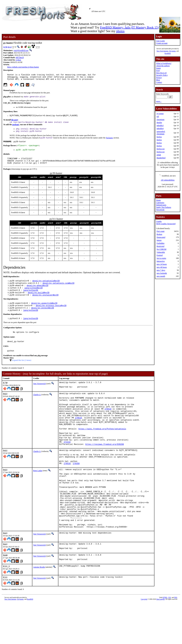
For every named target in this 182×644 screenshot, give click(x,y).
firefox (159, 137)
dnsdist (159, 122)
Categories (160, 203)
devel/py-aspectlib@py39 (44, 312)
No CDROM (161, 249)
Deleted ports (161, 205)
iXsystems (172, 51)
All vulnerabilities (168, 180)
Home (158, 200)
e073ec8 (20, 58)
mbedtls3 (160, 125)
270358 (76, 490)
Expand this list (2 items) (22, 372)
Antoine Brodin (39, 608)
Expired (160, 255)
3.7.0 (5, 47)
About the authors (163, 66)
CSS (170, 639)
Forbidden (160, 243)
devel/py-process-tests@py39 (51, 315)
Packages (110, 142)
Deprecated (161, 237)
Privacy (159, 78)
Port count (161, 231)
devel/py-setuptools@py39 (46, 287)
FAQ (158, 70)
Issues (158, 68)
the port (14, 122)
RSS (176, 639)
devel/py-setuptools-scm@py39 (59, 290)
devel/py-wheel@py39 (37, 293)
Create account (162, 43)
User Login (160, 41)
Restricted (160, 246)
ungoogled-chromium (161, 133)
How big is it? (161, 73)
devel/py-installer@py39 (45, 303)
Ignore (159, 240)
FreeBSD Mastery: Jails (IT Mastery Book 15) (129, 27)
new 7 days (161, 270)
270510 (108, 425)
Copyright (144, 640)
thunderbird (161, 158)
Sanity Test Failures (164, 207)
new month (161, 276)
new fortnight (162, 273)
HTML (165, 639)
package (16, 127)
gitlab (159, 155)
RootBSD (168, 53)
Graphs (159, 221)
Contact (159, 82)
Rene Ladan (38, 498)
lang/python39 (31, 298)
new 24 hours (162, 264)
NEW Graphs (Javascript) (166, 224)
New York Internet (162, 51)
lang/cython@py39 (34, 295)
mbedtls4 (160, 128)
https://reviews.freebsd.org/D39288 (105, 468)
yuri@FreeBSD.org (21, 50)
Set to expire (161, 258)
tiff (158, 117)
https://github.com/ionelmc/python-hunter (23, 67)
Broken (159, 234)
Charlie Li (37, 407)
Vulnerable (161, 252)
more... (159, 101)
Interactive (161, 261)
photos (120, 31)
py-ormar (160, 114)
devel (10, 47)
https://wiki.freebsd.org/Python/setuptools (102, 449)
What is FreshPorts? (164, 63)
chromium (160, 119)
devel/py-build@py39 (39, 301)
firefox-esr (161, 149)
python (18, 60)
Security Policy (162, 75)
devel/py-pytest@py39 (43, 317)
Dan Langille (161, 640)
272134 (67, 465)
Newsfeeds (160, 210)
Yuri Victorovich (39, 395)
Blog (158, 80)
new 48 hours (162, 267)
